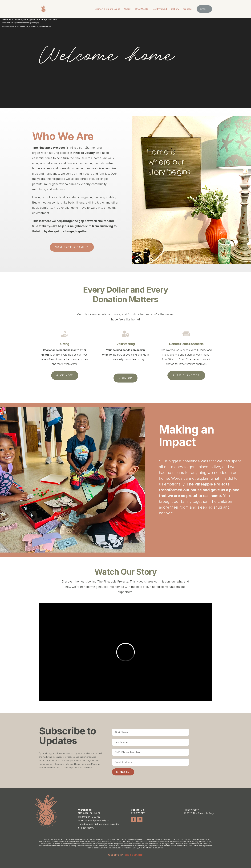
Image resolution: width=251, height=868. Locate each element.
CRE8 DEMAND (134, 855)
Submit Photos (186, 375)
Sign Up (125, 378)
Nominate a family (72, 247)
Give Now (65, 375)
